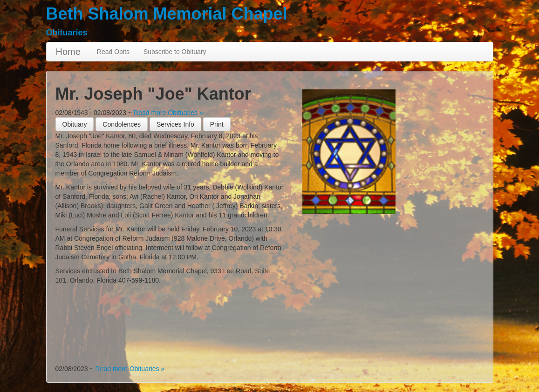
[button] (217, 124)
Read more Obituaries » (168, 113)
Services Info (175, 124)
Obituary (75, 124)
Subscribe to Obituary (175, 52)
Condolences (122, 124)
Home (68, 52)
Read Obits (113, 52)
